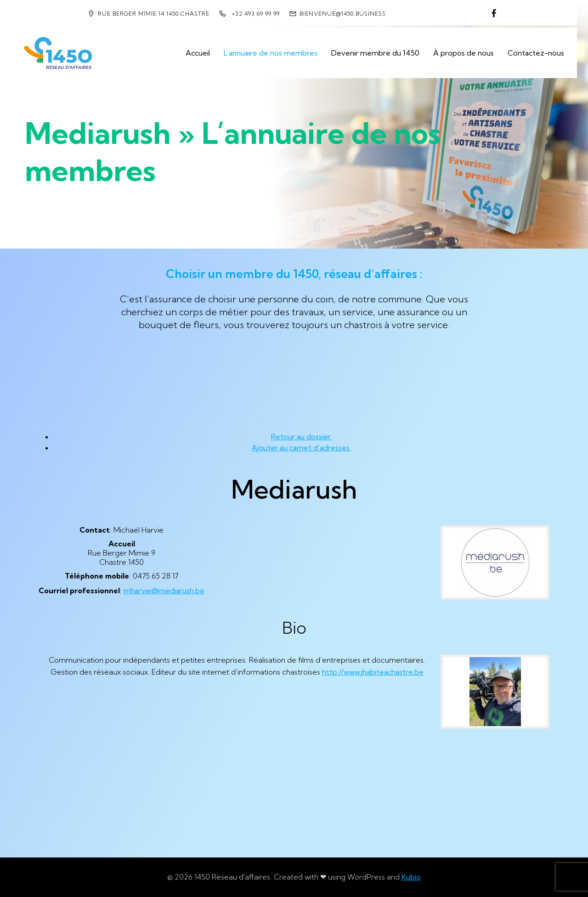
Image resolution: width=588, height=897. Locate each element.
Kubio (411, 877)
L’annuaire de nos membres (271, 53)
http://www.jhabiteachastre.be (373, 672)
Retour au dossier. (301, 437)
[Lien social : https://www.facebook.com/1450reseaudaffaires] (494, 14)
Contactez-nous (536, 53)
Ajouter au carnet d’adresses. (301, 448)
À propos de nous (464, 53)
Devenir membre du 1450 (375, 53)
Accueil (198, 53)
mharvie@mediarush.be (164, 590)
